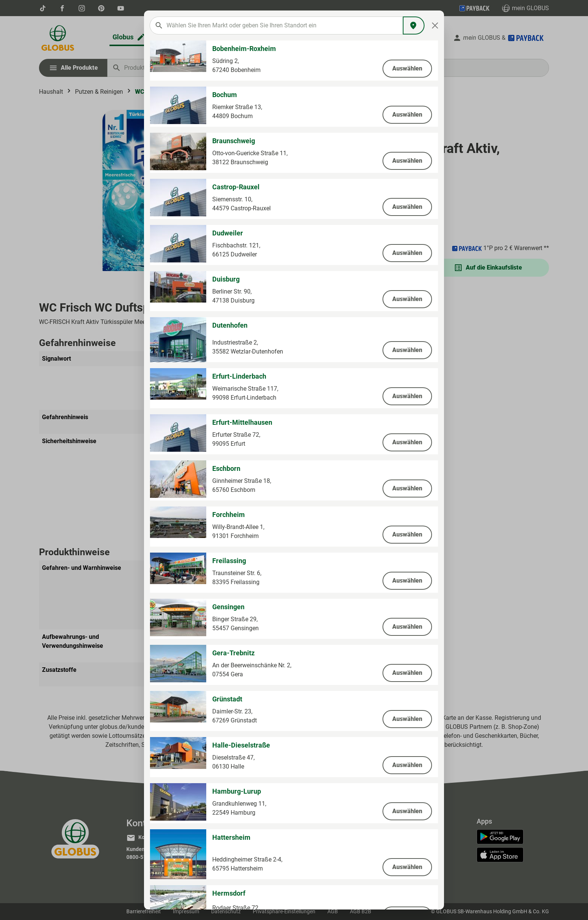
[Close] (435, 25)
